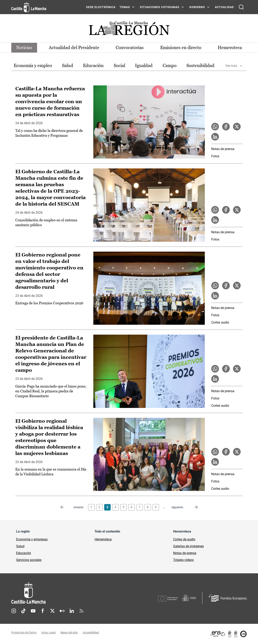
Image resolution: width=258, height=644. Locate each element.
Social (119, 66)
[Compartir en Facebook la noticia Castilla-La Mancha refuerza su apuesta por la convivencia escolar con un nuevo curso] (226, 127)
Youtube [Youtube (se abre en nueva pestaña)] (33, 611)
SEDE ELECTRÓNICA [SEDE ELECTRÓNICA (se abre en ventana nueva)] (101, 7)
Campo (170, 66)
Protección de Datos (24, 632)
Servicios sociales (29, 560)
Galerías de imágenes (188, 546)
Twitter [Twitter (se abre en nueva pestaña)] (52, 611)
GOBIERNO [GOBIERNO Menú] (197, 7)
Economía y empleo (33, 66)
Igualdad (144, 66)
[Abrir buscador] (241, 7)
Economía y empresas (32, 539)
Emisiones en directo (181, 48)
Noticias (24, 48)
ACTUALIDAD (224, 7)
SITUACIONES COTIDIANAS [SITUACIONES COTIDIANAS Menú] (160, 7)
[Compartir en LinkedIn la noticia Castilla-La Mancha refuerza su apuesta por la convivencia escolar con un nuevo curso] (215, 137)
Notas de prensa (223, 149)
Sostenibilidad (200, 66)
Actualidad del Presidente (74, 48)
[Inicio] (66, 593)
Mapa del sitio (69, 632)
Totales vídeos (183, 560)
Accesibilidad (91, 632)
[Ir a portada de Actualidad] (129, 30)
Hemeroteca (230, 48)
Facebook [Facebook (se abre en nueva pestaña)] (43, 611)
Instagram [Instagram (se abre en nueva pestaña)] (14, 611)
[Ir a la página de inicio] (29, 7)
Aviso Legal (48, 632)
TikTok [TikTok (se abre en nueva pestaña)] (23, 611)
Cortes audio (220, 322)
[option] (33, 66)
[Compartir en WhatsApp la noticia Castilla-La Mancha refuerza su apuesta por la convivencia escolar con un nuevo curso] (215, 127)
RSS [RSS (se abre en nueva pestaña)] (81, 611)
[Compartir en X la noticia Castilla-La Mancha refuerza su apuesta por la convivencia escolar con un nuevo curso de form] (237, 127)
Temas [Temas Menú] (125, 7)
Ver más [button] (231, 66)
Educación (93, 66)
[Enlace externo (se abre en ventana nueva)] (228, 634)
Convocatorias (130, 48)
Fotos (215, 156)
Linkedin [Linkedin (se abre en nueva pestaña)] (72, 611)
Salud (68, 66)
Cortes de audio (184, 539)
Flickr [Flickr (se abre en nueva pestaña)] (62, 611)
